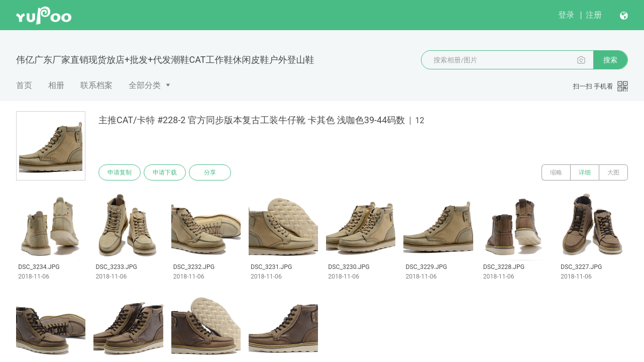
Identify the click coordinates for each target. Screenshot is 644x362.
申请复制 (120, 172)
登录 (566, 15)
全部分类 (145, 85)
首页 (24, 85)
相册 (56, 85)
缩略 (556, 172)
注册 (594, 15)
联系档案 (96, 85)
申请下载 (165, 172)
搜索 (610, 60)
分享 (210, 172)
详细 (585, 172)
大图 (613, 172)
